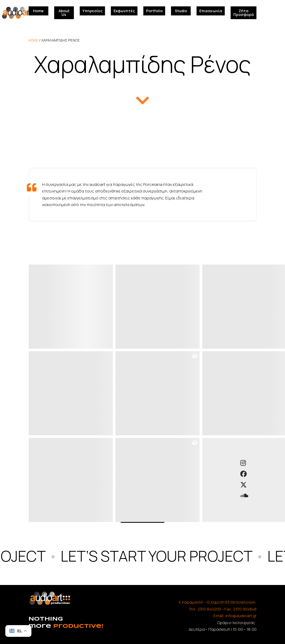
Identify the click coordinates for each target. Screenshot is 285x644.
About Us (64, 13)
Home (38, 11)
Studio (181, 11)
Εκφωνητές (124, 11)
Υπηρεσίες (92, 11)
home (33, 40)
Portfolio (154, 11)
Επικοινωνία (211, 11)
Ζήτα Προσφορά (244, 13)
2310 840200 (209, 609)
